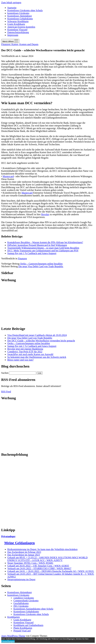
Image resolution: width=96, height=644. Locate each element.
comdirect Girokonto (24, 598)
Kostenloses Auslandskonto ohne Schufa (33, 609)
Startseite (12, 8)
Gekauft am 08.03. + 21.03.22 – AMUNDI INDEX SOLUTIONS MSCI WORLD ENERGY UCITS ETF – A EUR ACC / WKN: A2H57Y (47, 559)
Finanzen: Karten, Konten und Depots (20, 44)
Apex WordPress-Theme (13, 636)
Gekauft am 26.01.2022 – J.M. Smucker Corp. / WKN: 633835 (38, 566)
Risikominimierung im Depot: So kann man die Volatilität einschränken (42, 549)
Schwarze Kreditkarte (18, 21)
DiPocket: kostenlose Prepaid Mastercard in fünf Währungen (37, 245)
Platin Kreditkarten (23, 628)
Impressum (13, 35)
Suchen (5, 373)
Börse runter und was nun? (20, 360)
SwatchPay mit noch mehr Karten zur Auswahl (30, 354)
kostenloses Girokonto (18, 13)
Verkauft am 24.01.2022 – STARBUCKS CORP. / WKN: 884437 (39, 568)
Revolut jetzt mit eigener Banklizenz (25, 349)
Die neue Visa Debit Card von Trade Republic (41, 266)
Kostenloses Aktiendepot (20, 16)
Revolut (45, 214)
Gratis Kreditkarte (16, 24)
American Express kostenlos (21, 27)
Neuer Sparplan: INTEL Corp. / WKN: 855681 (30, 563)
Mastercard (8, 176)
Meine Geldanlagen (19, 543)
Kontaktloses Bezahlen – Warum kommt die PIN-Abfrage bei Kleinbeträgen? (45, 242)
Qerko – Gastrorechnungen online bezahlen (41, 264)
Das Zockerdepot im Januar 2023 (24, 555)
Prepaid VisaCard (22, 631)
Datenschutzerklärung (18, 32)
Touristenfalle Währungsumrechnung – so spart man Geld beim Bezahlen (43, 248)
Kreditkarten (14, 617)
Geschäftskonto (21, 603)
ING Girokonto (21, 606)
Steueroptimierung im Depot (21, 579)
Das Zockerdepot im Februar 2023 (24, 552)
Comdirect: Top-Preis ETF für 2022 (25, 352)
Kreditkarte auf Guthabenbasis (28, 625)
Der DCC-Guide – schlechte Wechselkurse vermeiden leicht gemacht (41, 341)
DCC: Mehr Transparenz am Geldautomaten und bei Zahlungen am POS (43, 251)
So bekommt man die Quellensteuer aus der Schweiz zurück (37, 357)
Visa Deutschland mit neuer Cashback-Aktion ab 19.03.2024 (37, 335)
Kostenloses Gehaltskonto (20, 19)
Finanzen (22, 258)
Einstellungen (8, 641)
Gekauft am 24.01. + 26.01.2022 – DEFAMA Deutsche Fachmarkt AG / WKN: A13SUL (51, 571)
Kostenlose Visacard (17, 30)
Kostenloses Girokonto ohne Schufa (25, 10)
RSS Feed (6, 392)
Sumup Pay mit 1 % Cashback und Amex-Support (32, 253)
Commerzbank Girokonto (26, 601)
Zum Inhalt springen (11, 3)
